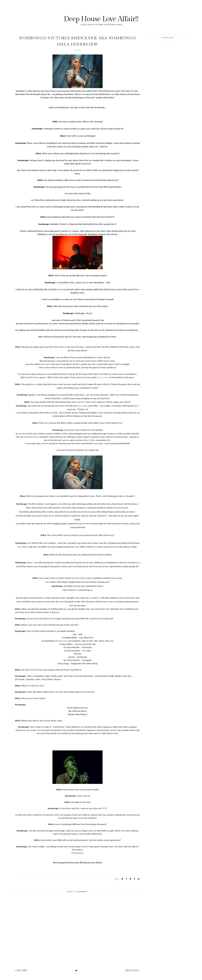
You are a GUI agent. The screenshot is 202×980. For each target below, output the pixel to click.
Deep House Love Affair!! (101, 19)
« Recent (21, 970)
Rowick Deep (103, 377)
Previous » (133, 970)
